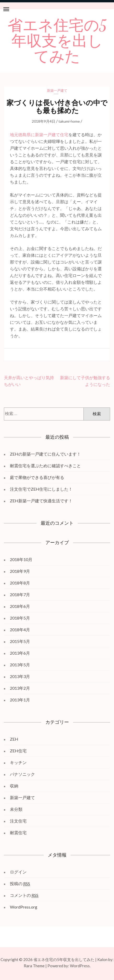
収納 (14, 786)
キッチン (18, 762)
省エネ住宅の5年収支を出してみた (57, 41)
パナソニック (22, 774)
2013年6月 (20, 653)
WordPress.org (24, 907)
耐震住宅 (18, 833)
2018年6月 (20, 606)
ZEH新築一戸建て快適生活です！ (41, 501)
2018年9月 (20, 571)
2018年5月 (20, 618)
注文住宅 (18, 821)
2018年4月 (20, 630)
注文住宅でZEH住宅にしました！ (41, 489)
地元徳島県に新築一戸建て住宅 (39, 134)
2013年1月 (20, 700)
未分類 (16, 809)
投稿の (20, 884)
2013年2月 (20, 688)
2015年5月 (20, 641)
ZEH (14, 739)
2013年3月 (20, 676)
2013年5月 (20, 665)
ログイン (18, 872)
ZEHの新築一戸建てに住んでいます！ (45, 454)
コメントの (24, 895)
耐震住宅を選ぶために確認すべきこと (45, 466)
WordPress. (80, 966)
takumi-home (69, 121)
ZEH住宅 (18, 751)
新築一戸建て (57, 90)
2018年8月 (20, 583)
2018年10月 (21, 559)
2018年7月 (20, 594)
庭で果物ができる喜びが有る (37, 477)
